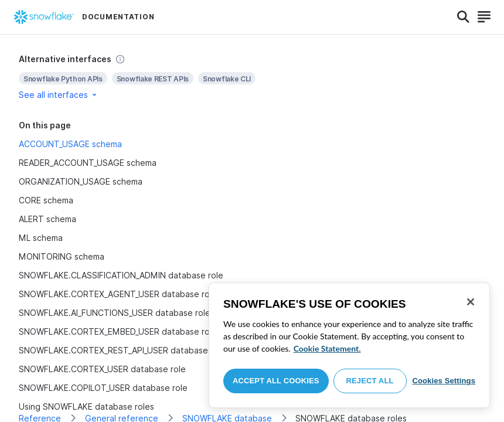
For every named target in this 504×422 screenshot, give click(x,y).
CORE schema (46, 200)
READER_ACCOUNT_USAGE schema (88, 163)
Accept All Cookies (276, 381)
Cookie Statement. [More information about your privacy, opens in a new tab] (327, 348)
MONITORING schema (62, 256)
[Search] (463, 17)
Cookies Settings (444, 381)
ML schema (41, 238)
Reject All (370, 381)
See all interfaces (59, 95)
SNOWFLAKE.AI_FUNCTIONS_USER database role (115, 313)
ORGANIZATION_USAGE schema (81, 181)
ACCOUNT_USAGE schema (70, 144)
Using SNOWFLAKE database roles (86, 406)
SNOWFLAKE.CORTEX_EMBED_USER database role (118, 331)
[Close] (471, 302)
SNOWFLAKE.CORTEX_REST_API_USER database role (122, 350)
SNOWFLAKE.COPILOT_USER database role (103, 388)
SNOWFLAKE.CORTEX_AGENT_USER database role (118, 294)
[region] (349, 345)
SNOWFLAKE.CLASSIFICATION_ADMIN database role (121, 275)
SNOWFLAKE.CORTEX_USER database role (102, 369)
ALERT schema (47, 219)
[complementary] (252, 77)
